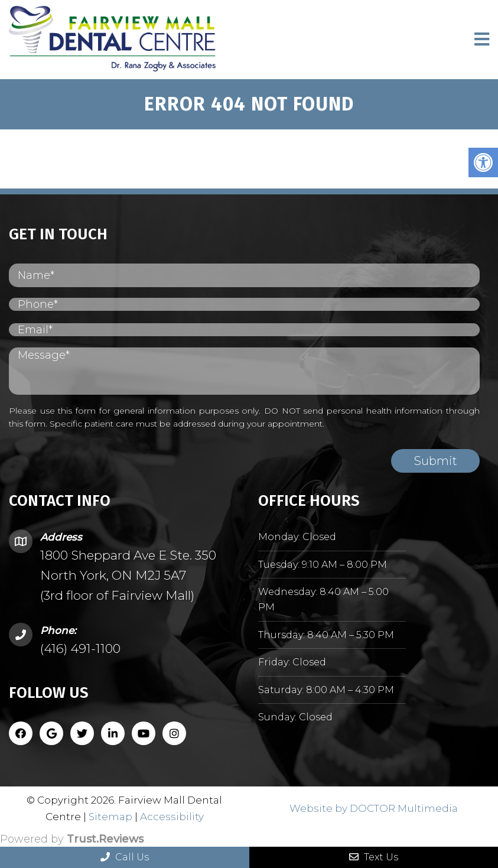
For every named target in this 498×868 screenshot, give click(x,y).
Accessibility (172, 817)
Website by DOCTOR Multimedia (374, 808)
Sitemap (110, 817)
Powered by (72, 839)
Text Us (374, 857)
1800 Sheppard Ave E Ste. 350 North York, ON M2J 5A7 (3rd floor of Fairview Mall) (128, 575)
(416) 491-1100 (80, 648)
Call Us (125, 857)
